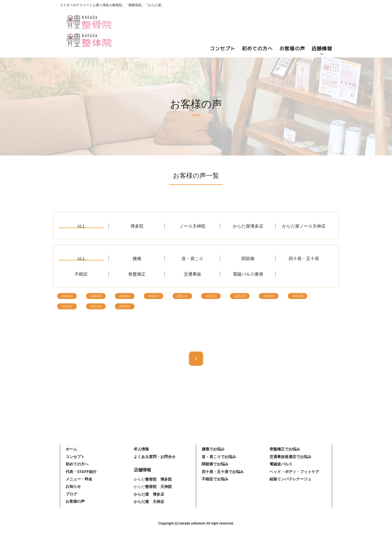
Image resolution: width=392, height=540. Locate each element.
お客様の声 (292, 49)
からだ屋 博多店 (149, 494)
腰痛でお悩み (213, 449)
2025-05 (125, 306)
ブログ (71, 494)
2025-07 (67, 306)
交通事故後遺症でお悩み (290, 457)
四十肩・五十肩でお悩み (223, 472)
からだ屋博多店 (248, 226)
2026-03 (96, 296)
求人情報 (141, 449)
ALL (81, 226)
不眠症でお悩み (215, 479)
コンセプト (223, 49)
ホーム (71, 449)
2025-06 (96, 306)
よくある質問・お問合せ (155, 457)
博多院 (137, 226)
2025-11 (211, 296)
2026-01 (154, 296)
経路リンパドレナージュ (290, 479)
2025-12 (182, 296)
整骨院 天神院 (158, 487)
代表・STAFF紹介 (81, 472)
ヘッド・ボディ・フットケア (294, 472)
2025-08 (298, 296)
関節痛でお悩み (215, 464)
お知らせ (73, 486)
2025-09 (269, 296)
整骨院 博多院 (158, 479)
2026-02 (125, 296)
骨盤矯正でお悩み (285, 449)
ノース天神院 (192, 226)
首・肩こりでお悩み (219, 457)
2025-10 (240, 296)
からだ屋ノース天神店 (304, 226)
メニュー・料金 (79, 479)
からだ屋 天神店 (149, 502)
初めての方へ (257, 49)
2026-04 (67, 296)
